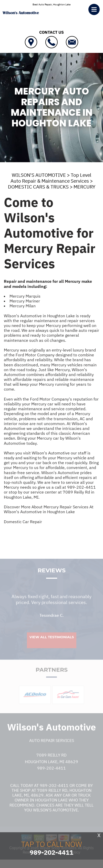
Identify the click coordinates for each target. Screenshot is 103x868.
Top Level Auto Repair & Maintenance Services (51, 178)
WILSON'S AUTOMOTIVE (39, 175)
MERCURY (84, 187)
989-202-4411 (81, 487)
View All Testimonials (52, 641)
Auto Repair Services (52, 745)
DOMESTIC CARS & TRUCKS (38, 187)
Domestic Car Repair (23, 522)
